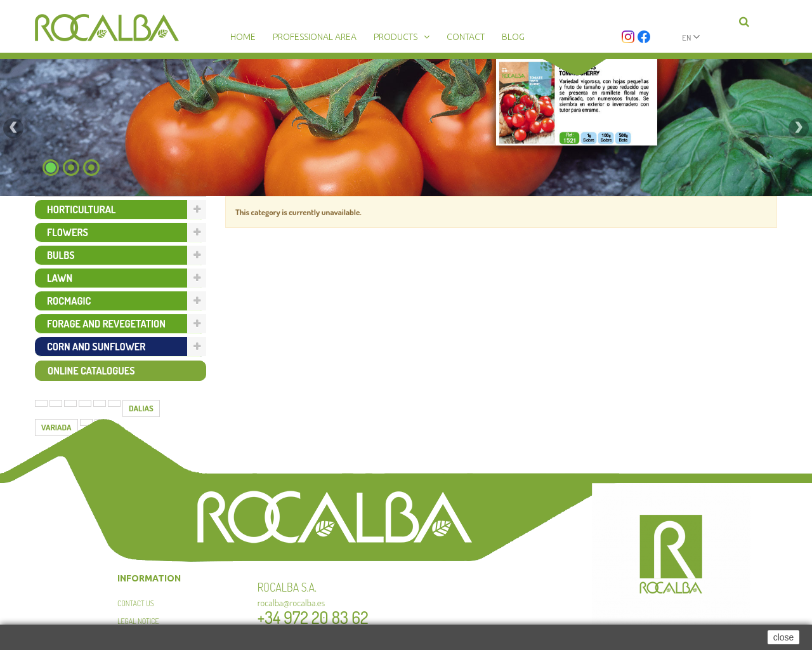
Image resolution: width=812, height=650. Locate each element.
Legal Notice (138, 621)
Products (396, 37)
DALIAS (141, 408)
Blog (513, 37)
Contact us (136, 603)
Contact (466, 37)
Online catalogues (91, 371)
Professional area (315, 37)
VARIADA (56, 427)
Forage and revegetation (106, 324)
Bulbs (61, 255)
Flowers (68, 232)
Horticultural (82, 209)
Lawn (60, 278)
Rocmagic (69, 301)
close (784, 637)
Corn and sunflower (96, 347)
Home (243, 37)
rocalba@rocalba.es (291, 603)
